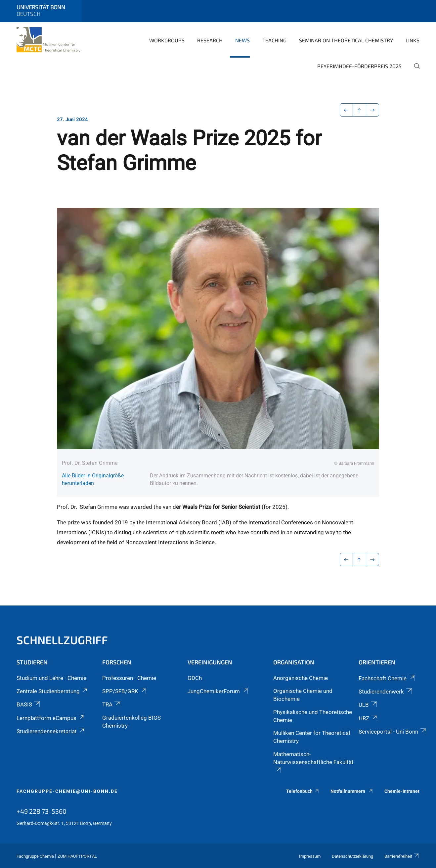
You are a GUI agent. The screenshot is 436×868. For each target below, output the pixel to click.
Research (210, 40)
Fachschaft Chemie (387, 678)
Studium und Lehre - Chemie (51, 678)
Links (413, 40)
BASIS (29, 704)
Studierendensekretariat (51, 731)
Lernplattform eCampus (51, 718)
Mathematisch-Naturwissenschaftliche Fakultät (313, 762)
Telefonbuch (303, 791)
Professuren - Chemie (129, 678)
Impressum (310, 856)
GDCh (195, 678)
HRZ (368, 718)
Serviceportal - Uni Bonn (393, 732)
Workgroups (167, 40)
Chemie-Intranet (402, 791)
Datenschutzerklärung (352, 856)
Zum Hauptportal (77, 856)
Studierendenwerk (386, 692)
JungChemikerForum (218, 691)
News (242, 40)
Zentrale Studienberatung (53, 691)
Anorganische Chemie (301, 678)
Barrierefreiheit (402, 856)
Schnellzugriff (62, 640)
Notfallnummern (352, 791)
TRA (112, 704)
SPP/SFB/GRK (125, 691)
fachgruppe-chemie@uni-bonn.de (67, 791)
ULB (368, 705)
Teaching (274, 40)
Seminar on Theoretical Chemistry (346, 40)
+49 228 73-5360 (42, 811)
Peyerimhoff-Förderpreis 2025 (359, 66)
